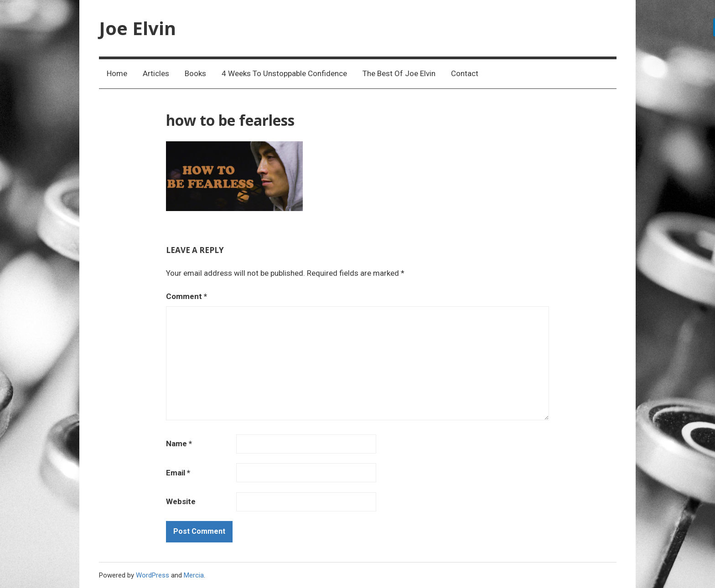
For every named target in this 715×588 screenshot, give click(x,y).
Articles (156, 73)
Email (178, 473)
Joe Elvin (137, 28)
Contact (465, 73)
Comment (187, 296)
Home (117, 73)
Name (179, 444)
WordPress (153, 575)
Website (181, 501)
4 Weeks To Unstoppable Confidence (284, 73)
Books (195, 73)
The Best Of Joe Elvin (399, 73)
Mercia (194, 575)
